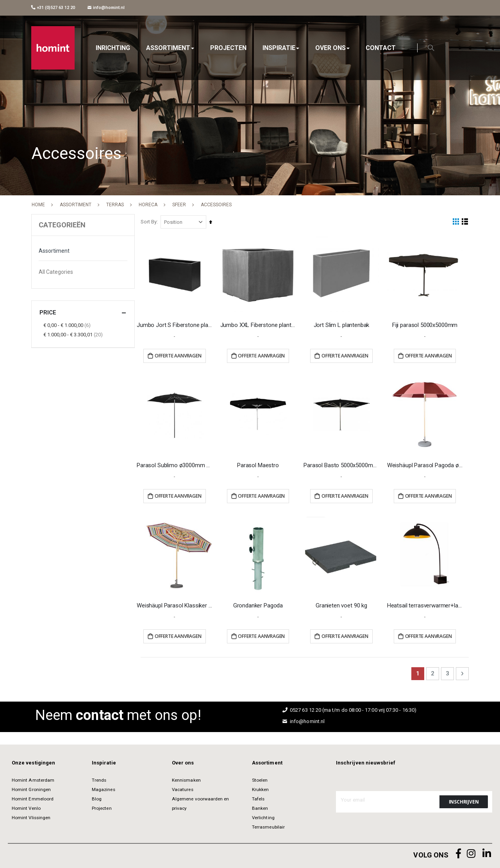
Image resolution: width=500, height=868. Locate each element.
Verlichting (263, 816)
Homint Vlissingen (31, 816)
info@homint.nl (106, 8)
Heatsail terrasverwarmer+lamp (426, 604)
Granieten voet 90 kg (342, 604)
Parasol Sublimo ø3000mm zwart (176, 464)
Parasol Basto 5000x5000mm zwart (342, 464)
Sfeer (179, 205)
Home (38, 205)
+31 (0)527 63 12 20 (53, 8)
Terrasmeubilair (268, 826)
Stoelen (260, 779)
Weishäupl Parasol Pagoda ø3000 (426, 464)
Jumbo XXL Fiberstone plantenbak (260, 325)
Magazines (104, 788)
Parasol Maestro (259, 464)
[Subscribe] (464, 800)
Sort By (151, 222)
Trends (99, 779)
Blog (97, 798)
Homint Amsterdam (33, 779)
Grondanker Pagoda (259, 604)
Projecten (102, 807)
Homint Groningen (31, 788)
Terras (115, 205)
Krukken (260, 788)
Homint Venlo (26, 807)
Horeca (148, 205)
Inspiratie (104, 762)
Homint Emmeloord (33, 798)
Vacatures (183, 788)
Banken (260, 807)
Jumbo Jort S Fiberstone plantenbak (176, 325)
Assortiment (76, 205)
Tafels (258, 798)
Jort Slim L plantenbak (342, 325)
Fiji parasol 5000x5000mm (425, 325)
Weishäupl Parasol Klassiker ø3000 (176, 604)
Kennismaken (186, 779)
